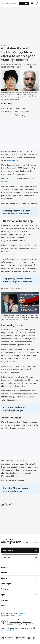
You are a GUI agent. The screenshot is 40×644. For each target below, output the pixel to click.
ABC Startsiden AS (9, 630)
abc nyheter (9, 638)
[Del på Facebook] (16, 116)
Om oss (4, 600)
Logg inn (24, 3)
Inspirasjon (6, 584)
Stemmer (5, 573)
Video (4, 606)
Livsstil (4, 578)
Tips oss (6, 557)
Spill (3, 595)
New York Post (13, 160)
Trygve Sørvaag (22, 613)
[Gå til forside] (9, 3)
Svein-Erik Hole (18, 616)
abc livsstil (22, 638)
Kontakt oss (8, 550)
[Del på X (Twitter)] (20, 116)
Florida (4, 182)
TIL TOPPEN (6, 539)
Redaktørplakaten (15, 622)
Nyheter (5, 567)
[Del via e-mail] (23, 116)
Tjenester (5, 589)
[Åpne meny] (32, 3)
